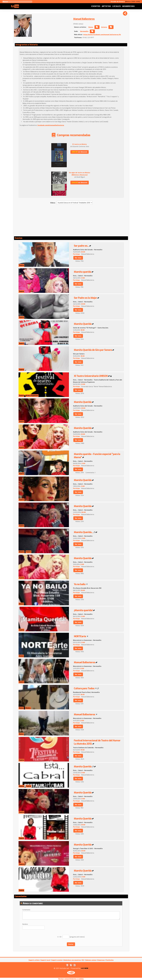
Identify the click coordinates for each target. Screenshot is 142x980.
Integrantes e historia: (27, 45)
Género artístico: (80, 27)
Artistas (106, 6)
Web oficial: (78, 35)
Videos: (53, 203)
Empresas (101, 960)
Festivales (110, 960)
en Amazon (80, 152)
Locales (117, 6)
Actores (104, 27)
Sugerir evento (57, 960)
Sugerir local (45, 960)
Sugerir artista (34, 960)
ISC (83, 960)
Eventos (96, 6)
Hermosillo (84, 31)
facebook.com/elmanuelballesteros (51, 125)
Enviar (71, 944)
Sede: (76, 31)
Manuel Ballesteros (84, 19)
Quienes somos (91, 960)
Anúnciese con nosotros (72, 960)
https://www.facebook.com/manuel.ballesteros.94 (102, 35)
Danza (91, 27)
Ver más (78, 258)
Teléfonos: (78, 38)
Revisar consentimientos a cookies (71, 979)
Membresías (128, 6)
